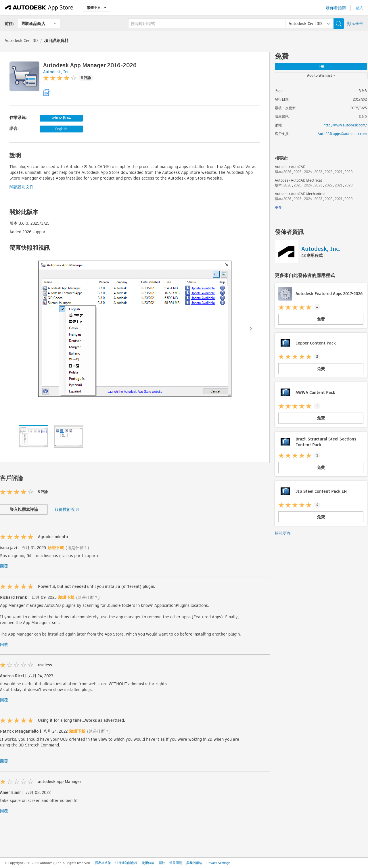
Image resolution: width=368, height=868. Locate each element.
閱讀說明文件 (22, 187)
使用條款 (148, 863)
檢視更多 (283, 533)
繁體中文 (97, 8)
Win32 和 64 (61, 118)
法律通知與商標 (126, 863)
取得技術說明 (67, 509)
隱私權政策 (103, 863)
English (61, 129)
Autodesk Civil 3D (21, 41)
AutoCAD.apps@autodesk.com (342, 134)
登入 (359, 8)
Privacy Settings (218, 863)
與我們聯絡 (194, 863)
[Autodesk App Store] (39, 8)
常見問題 (176, 863)
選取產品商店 (33, 24)
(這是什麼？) (77, 548)
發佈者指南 (336, 8)
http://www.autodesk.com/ (345, 125)
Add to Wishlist (321, 75)
